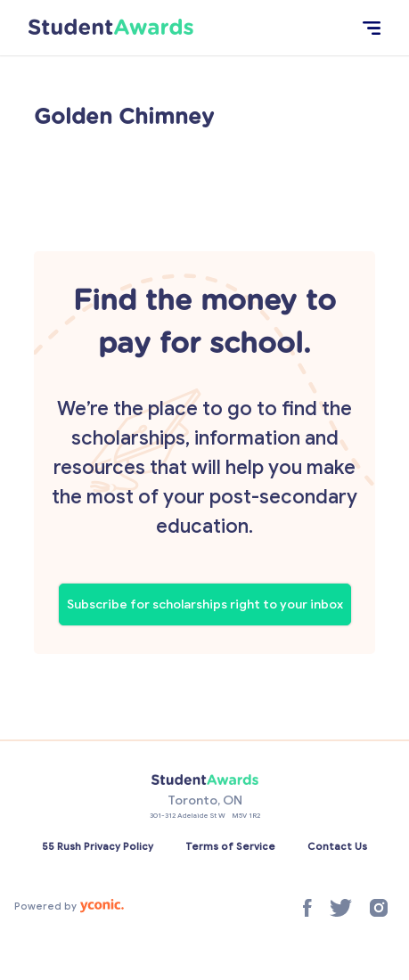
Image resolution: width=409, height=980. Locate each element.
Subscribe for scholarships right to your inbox (205, 604)
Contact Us (337, 846)
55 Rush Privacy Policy (98, 846)
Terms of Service (230, 846)
